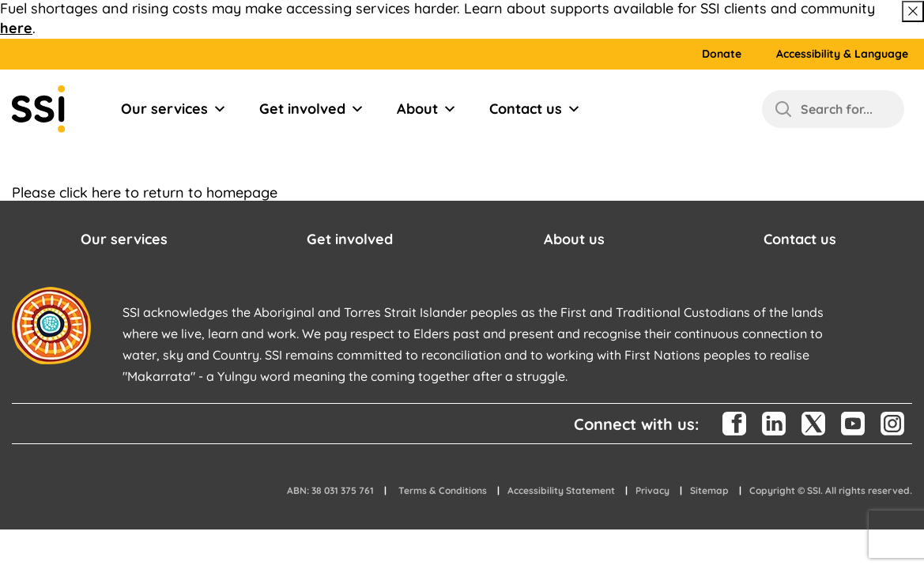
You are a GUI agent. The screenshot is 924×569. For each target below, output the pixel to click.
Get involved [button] (350, 239)
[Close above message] (913, 11)
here (16, 28)
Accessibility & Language (842, 54)
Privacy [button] (652, 490)
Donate (722, 54)
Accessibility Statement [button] (561, 490)
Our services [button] (124, 239)
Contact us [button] (800, 239)
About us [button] (574, 239)
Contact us (535, 109)
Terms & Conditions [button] (443, 490)
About (427, 109)
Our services (174, 109)
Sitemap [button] (709, 490)
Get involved (312, 109)
